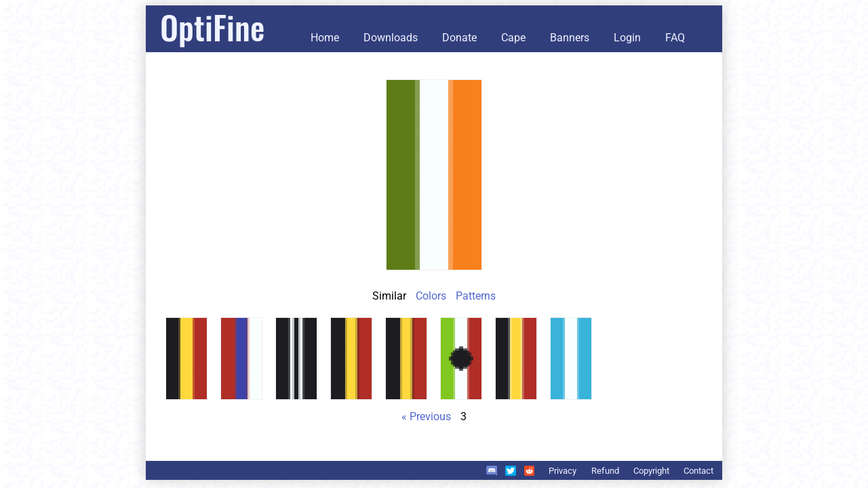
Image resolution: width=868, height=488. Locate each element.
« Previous (426, 416)
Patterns (476, 296)
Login (627, 38)
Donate (459, 38)
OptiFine (212, 27)
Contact (698, 471)
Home (325, 38)
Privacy (563, 471)
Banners (570, 38)
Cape (513, 38)
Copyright (651, 471)
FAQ (675, 38)
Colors (431, 296)
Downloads (391, 38)
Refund (605, 471)
